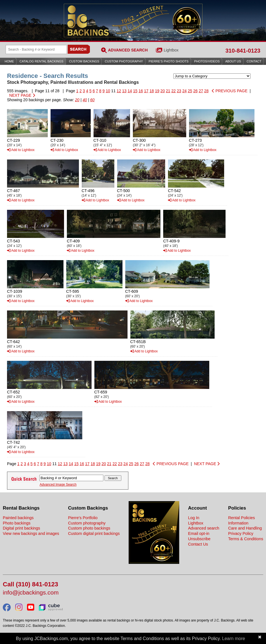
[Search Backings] (36, 49)
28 (206, 91)
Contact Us (198, 544)
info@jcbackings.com (31, 593)
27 (201, 91)
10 (108, 91)
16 (141, 91)
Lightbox (171, 50)
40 (85, 100)
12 (119, 91)
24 (185, 91)
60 (92, 100)
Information (238, 523)
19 (157, 91)
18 (152, 91)
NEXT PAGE (22, 95)
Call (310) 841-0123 (30, 585)
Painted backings (18, 518)
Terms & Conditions (246, 539)
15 (135, 91)
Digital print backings (21, 528)
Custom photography (87, 523)
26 (195, 91)
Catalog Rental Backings (42, 61)
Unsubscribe (199, 539)
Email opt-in (199, 533)
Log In (194, 518)
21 (168, 91)
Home (9, 61)
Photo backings (17, 523)
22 (174, 91)
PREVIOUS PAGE (230, 91)
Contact (254, 61)
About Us (233, 61)
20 (163, 91)
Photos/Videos (207, 61)
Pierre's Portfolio (83, 518)
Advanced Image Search (58, 485)
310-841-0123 (243, 51)
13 (124, 91)
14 (130, 91)
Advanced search (204, 528)
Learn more (234, 639)
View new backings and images (31, 533)
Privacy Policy (241, 533)
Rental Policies (241, 518)
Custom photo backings (89, 528)
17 (146, 91)
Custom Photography (124, 61)
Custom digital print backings (94, 533)
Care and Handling (245, 528)
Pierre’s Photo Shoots (169, 61)
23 (179, 91)
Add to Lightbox (21, 150)
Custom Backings (84, 61)
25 (190, 91)
